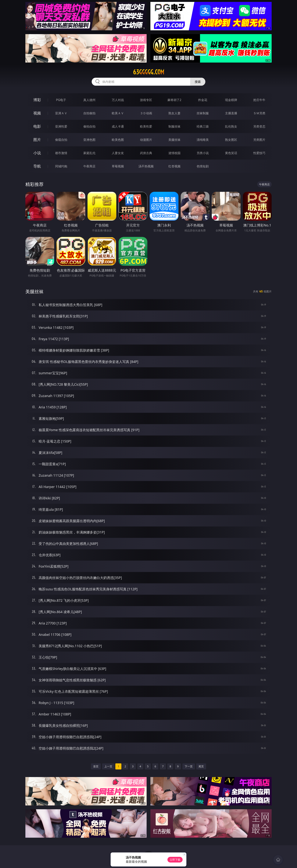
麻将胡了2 (174, 100)
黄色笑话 (231, 153)
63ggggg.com (149, 72)
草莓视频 (118, 166)
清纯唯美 (203, 140)
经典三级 (203, 126)
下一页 (189, 766)
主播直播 (231, 113)
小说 (37, 153)
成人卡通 (118, 126)
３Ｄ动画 (146, 113)
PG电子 (61, 100)
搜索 (198, 82)
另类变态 (259, 126)
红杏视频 (174, 166)
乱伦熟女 (231, 126)
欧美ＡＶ (118, 113)
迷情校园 (174, 153)
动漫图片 (146, 140)
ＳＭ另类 (259, 113)
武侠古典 (146, 153)
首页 (96, 766)
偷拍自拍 (89, 126)
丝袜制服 (203, 113)
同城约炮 (61, 166)
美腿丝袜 (174, 140)
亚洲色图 (89, 140)
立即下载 (175, 860)
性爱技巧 (259, 153)
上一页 (108, 766)
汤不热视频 (146, 166)
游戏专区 (146, 100)
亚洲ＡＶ (61, 113)
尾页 (201, 766)
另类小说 (203, 153)
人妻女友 (118, 153)
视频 (37, 113)
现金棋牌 (231, 100)
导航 (37, 166)
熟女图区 (231, 140)
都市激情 (61, 153)
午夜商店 (89, 166)
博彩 (37, 100)
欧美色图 (118, 140)
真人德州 (89, 100)
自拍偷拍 (89, 113)
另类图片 (259, 140)
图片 (37, 140)
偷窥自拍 (61, 140)
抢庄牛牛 (259, 100)
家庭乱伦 (89, 153)
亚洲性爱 (61, 126)
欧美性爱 (146, 126)
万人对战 (118, 100)
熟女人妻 (174, 113)
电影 (37, 126)
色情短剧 (203, 166)
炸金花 (203, 100)
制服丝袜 (174, 126)
